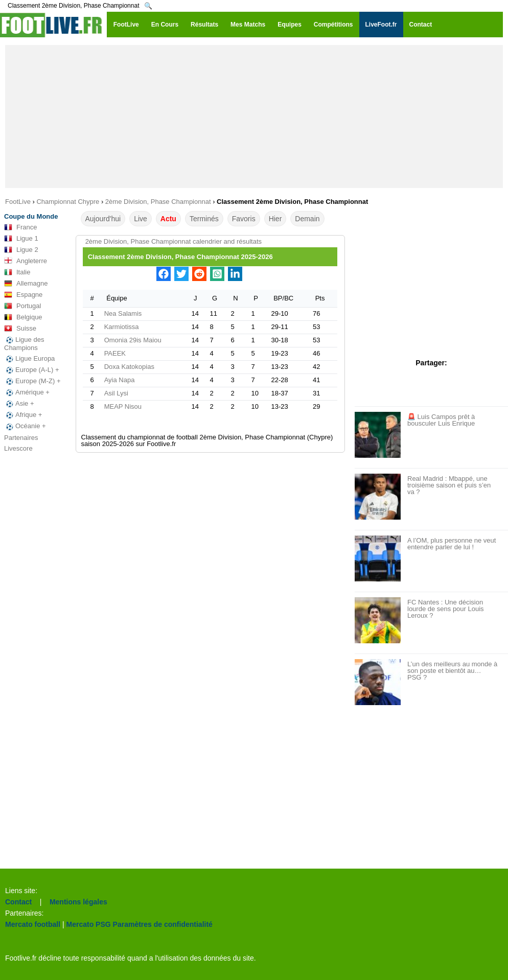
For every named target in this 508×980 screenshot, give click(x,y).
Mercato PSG (89, 924)
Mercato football (33, 924)
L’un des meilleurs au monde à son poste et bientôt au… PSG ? (452, 671)
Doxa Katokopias (129, 367)
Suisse (20, 329)
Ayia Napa (120, 380)
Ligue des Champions (24, 344)
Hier (275, 219)
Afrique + (23, 415)
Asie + (19, 404)
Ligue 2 (21, 250)
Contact (18, 902)
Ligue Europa (29, 359)
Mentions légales (78, 902)
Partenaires (21, 438)
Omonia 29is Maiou (133, 340)
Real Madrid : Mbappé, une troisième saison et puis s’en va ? (449, 485)
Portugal (22, 306)
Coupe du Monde (31, 216)
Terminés (204, 219)
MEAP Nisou (123, 406)
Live (141, 219)
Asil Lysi (116, 393)
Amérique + (27, 392)
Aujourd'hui (103, 219)
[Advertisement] (254, 116)
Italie (17, 272)
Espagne (23, 295)
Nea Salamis (123, 313)
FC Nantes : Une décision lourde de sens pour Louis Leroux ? (446, 609)
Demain (307, 219)
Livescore (18, 448)
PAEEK (115, 353)
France (20, 227)
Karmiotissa (122, 327)
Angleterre (26, 261)
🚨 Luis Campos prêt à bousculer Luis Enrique (441, 420)
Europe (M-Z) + (32, 381)
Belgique (23, 317)
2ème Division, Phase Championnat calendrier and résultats (174, 241)
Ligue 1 (21, 239)
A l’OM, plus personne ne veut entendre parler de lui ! (452, 544)
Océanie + (25, 426)
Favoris (244, 219)
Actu (168, 219)
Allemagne (26, 284)
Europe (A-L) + (32, 370)
